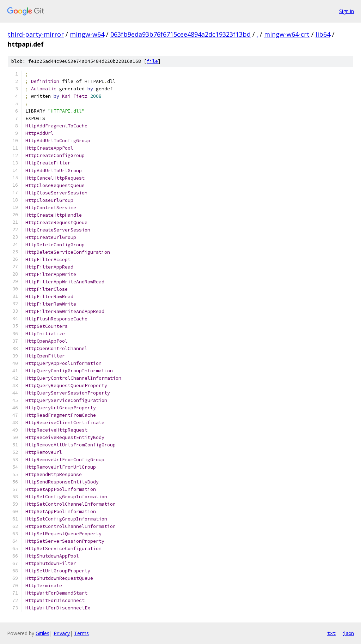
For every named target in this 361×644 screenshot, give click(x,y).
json (348, 633)
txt (331, 633)
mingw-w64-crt (287, 34)
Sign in (347, 11)
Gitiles (42, 633)
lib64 (323, 34)
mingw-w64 (87, 34)
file (152, 61)
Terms (81, 633)
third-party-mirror (36, 34)
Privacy (62, 633)
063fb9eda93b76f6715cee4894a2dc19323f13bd (180, 34)
